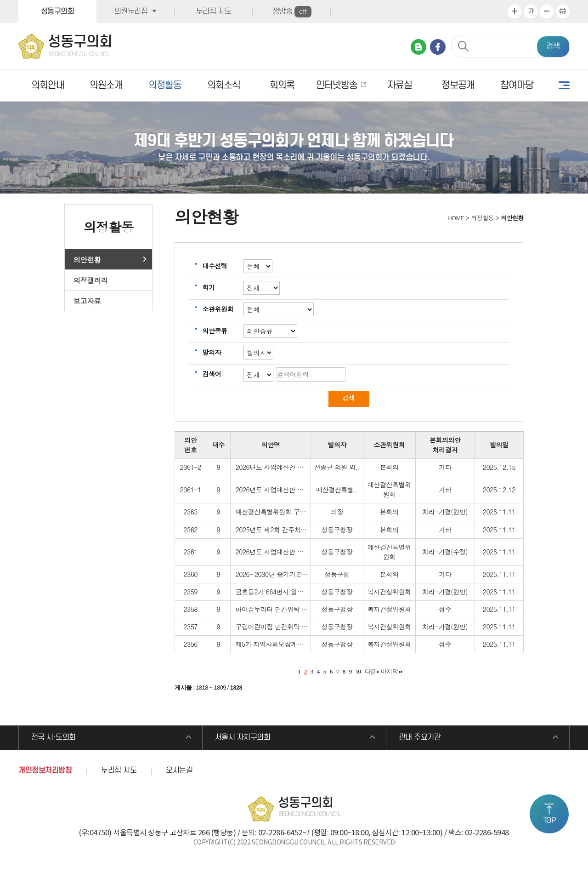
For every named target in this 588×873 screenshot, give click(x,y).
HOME (455, 218)
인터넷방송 (337, 85)
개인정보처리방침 (45, 771)
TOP (549, 821)
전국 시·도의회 (54, 738)
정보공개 (458, 85)
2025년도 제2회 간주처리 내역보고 (284, 530)
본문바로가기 (0, 0)
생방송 (292, 12)
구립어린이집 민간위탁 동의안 (278, 627)
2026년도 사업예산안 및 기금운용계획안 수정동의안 (308, 467)
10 (358, 671)
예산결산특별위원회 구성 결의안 (281, 512)
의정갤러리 (91, 280)
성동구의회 (58, 11)
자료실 (400, 85)
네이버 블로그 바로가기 (418, 47)
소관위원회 (218, 309)
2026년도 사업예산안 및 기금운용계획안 (292, 552)
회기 (208, 287)
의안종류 (215, 331)
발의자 (212, 352)
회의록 (282, 85)
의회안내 (48, 85)
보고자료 (87, 301)
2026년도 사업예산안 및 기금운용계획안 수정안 (302, 490)
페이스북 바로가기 (438, 47)
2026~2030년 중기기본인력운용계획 (287, 574)
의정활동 (165, 85)
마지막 (390, 671)
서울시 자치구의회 (243, 738)
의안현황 (87, 259)
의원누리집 (131, 11)
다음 (370, 671)
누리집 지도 (214, 11)
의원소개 (106, 85)
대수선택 (215, 266)
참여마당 (517, 85)
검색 (553, 46)
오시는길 (179, 771)
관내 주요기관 (420, 738)
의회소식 (224, 85)
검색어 (212, 374)
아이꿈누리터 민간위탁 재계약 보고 (285, 609)
